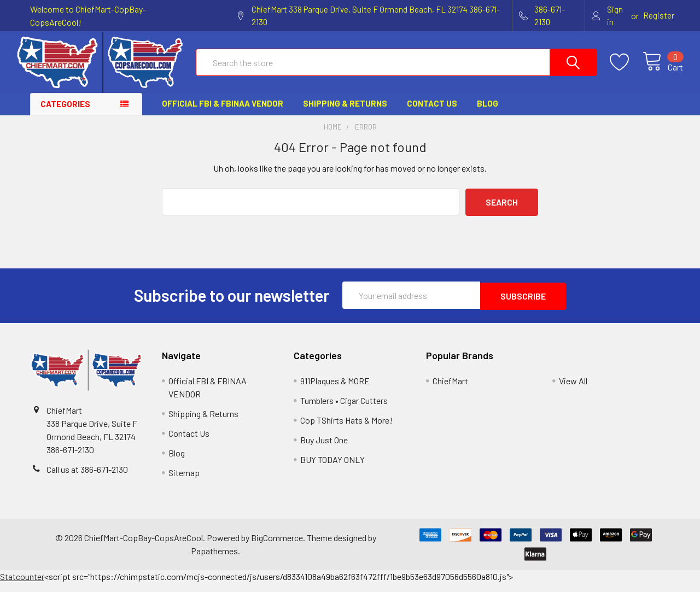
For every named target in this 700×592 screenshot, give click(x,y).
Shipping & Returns (345, 113)
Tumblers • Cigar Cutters (344, 409)
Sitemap (184, 481)
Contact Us (432, 113)
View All (573, 389)
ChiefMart (450, 389)
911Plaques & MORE (335, 389)
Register (659, 15)
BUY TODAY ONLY (332, 468)
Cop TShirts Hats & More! (346, 429)
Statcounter (22, 585)
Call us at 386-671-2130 (87, 477)
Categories (65, 114)
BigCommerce (277, 546)
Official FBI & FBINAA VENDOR (223, 113)
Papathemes (214, 559)
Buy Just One (324, 449)
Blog (488, 113)
